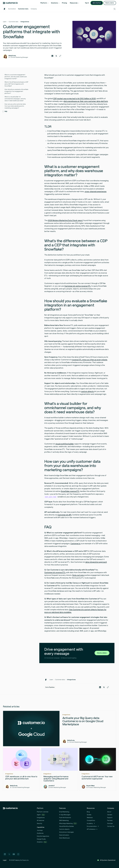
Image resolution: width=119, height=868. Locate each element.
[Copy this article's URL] (60, 56)
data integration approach (96, 562)
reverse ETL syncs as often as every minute (90, 360)
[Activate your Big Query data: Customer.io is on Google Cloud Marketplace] (59, 728)
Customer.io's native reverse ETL (78, 286)
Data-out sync (78, 575)
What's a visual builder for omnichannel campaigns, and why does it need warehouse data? (15, 99)
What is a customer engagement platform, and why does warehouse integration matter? (16, 77)
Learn (5, 22)
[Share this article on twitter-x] (56, 56)
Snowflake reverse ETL (70, 491)
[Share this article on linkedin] (52, 56)
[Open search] (115, 9)
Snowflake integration (61, 131)
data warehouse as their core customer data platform (86, 101)
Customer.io (75, 544)
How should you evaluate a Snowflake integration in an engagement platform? (16, 91)
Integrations (25, 22)
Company (34, 9)
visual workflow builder (65, 444)
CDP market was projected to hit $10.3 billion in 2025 (74, 99)
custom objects (88, 391)
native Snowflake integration (75, 141)
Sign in (87, 3)
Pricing (64, 3)
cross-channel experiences (96, 192)
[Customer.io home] (10, 3)
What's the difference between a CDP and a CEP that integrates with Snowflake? (16, 84)
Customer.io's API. (65, 515)
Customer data (23, 9)
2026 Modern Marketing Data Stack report (65, 220)
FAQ (6, 111)
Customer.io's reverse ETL (55, 573)
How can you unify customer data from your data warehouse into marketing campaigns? (15, 106)
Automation (12, 9)
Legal (5, 860)
